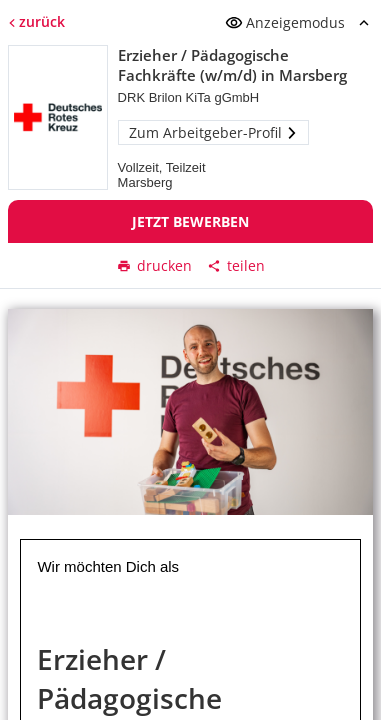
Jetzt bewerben (190, 221)
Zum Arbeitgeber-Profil (213, 132)
